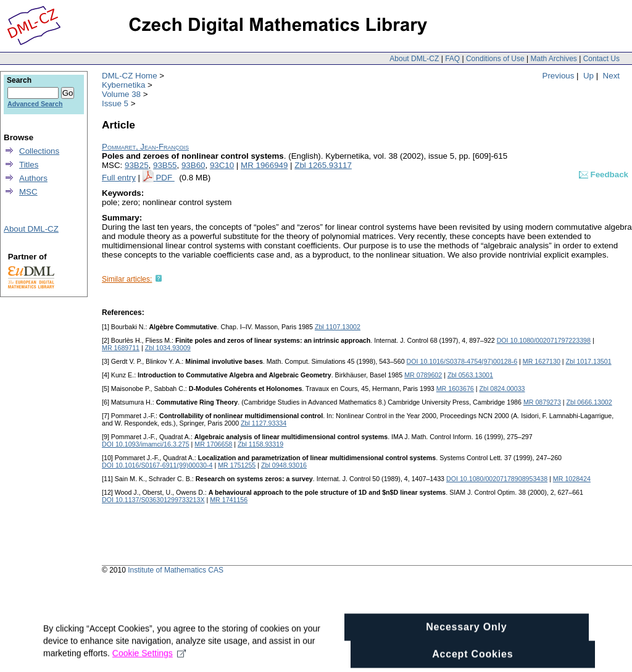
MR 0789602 (423, 375)
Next (611, 76)
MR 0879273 (542, 402)
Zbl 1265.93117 (323, 165)
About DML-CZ (414, 59)
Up (588, 76)
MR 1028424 (572, 479)
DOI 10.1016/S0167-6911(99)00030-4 (157, 465)
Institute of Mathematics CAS (176, 570)
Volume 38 (121, 94)
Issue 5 (115, 103)
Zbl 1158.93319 (260, 444)
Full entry (119, 178)
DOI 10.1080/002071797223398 (544, 340)
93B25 (137, 165)
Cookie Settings (149, 661)
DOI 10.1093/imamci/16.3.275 (146, 444)
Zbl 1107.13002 (338, 327)
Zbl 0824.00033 (502, 388)
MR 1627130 (542, 361)
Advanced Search (35, 104)
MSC (28, 192)
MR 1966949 (264, 165)
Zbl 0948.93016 (284, 465)
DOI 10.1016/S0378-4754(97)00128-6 (462, 361)
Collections (39, 151)
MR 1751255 (237, 465)
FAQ (452, 59)
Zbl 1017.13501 (589, 361)
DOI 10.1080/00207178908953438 (497, 479)
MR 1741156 (229, 500)
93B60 (193, 165)
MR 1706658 (213, 444)
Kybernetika (123, 85)
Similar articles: (127, 279)
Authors (33, 178)
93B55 (165, 165)
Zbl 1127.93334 (264, 423)
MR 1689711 (121, 348)
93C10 (222, 165)
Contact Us (601, 59)
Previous (559, 76)
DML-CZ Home (130, 76)
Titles (29, 165)
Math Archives (553, 59)
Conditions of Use (495, 59)
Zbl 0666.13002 (589, 402)
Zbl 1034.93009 (168, 348)
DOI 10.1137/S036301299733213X (153, 500)
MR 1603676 (455, 388)
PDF (165, 178)
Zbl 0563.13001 (470, 375)
